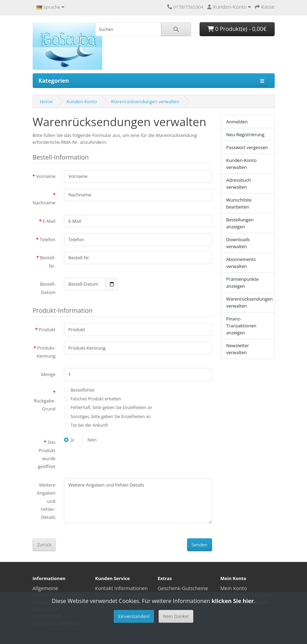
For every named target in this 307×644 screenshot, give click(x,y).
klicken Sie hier (233, 601)
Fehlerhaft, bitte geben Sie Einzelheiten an (111, 407)
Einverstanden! (134, 616)
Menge (48, 374)
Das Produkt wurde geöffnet (47, 454)
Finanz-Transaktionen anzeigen (241, 326)
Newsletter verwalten (238, 349)
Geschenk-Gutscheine (183, 588)
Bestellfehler (83, 390)
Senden (200, 545)
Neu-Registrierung (245, 134)
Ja (72, 440)
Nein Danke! (176, 616)
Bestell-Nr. (48, 262)
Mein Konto (234, 588)
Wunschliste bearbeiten (239, 203)
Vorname (46, 176)
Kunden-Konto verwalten (242, 164)
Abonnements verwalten (241, 263)
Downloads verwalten (238, 243)
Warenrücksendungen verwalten (145, 101)
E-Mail (49, 221)
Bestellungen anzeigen (240, 223)
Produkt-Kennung (46, 352)
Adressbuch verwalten (239, 184)
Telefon (47, 239)
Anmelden (237, 122)
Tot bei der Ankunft (89, 425)
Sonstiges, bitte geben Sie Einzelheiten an (111, 417)
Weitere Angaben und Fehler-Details (46, 501)
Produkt (47, 329)
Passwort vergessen (247, 147)
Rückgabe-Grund (45, 405)
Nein (92, 440)
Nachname (44, 203)
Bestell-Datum (48, 288)
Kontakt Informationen (122, 588)
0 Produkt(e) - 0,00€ (237, 29)
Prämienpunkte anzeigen (243, 283)
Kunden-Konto (82, 101)
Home (46, 101)
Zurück (45, 545)
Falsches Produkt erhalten (96, 399)
